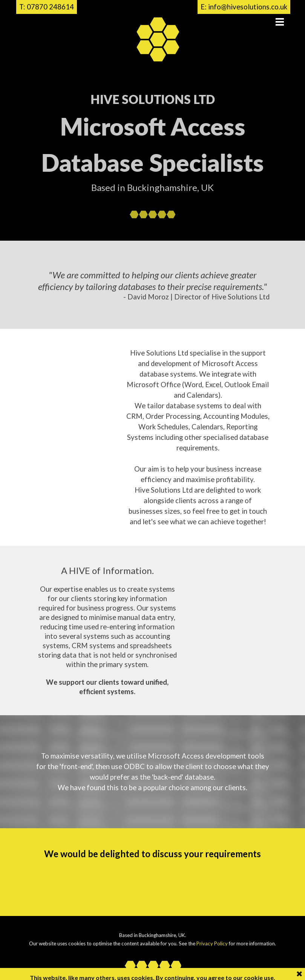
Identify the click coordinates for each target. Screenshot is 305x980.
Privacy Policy (212, 943)
